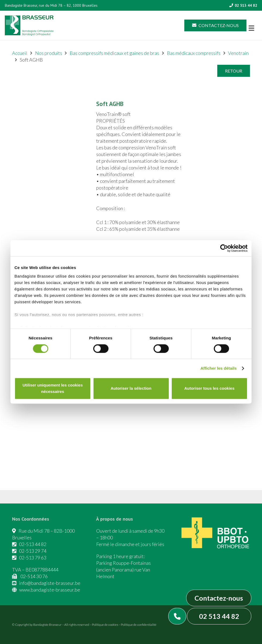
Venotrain (238, 53)
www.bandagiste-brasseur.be (50, 590)
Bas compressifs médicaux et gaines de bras (114, 53)
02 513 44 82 (219, 616)
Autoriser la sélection (131, 389)
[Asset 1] (29, 26)
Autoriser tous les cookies (209, 389)
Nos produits (49, 53)
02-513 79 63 (33, 558)
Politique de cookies (105, 625)
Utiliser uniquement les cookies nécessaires (53, 389)
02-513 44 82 (33, 544)
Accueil (20, 53)
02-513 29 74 (33, 551)
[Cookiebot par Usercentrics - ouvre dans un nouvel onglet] (224, 248)
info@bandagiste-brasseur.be (50, 583)
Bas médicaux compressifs (194, 53)
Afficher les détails (218, 368)
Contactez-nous (219, 598)
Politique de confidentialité (139, 625)
